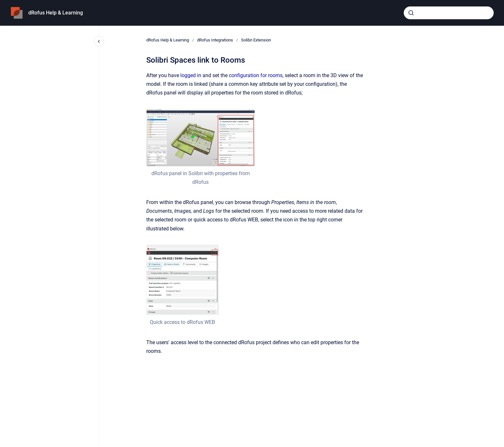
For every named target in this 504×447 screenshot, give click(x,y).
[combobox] (449, 13)
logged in (191, 75)
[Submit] (411, 13)
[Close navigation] (99, 41)
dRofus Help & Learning (56, 13)
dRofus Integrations (215, 40)
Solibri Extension (256, 40)
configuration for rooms (256, 75)
